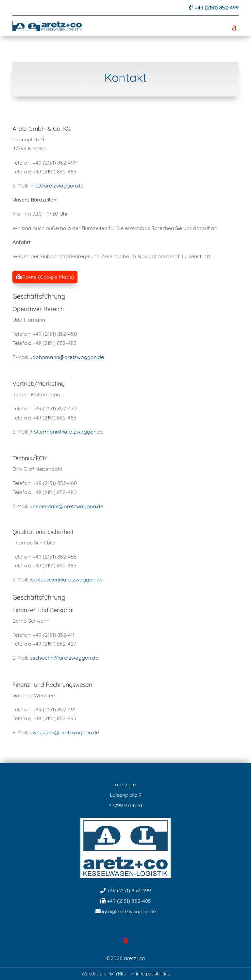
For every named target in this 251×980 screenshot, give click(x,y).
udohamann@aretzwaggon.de (67, 357)
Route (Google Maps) (48, 277)
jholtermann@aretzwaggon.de (67, 432)
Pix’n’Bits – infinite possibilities (139, 974)
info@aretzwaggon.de (56, 186)
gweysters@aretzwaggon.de (64, 732)
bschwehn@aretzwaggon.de (64, 658)
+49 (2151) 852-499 (217, 8)
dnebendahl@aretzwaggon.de (66, 506)
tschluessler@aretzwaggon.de (66, 579)
